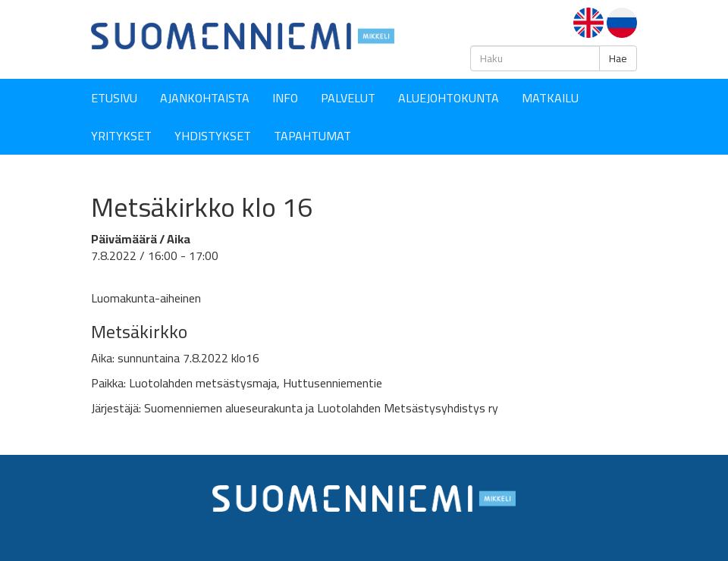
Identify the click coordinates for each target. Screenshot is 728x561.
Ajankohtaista (205, 98)
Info (285, 98)
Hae (618, 58)
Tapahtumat (312, 136)
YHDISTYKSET (213, 136)
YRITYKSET (121, 136)
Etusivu (114, 98)
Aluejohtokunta (449, 98)
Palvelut (348, 98)
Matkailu (550, 98)
